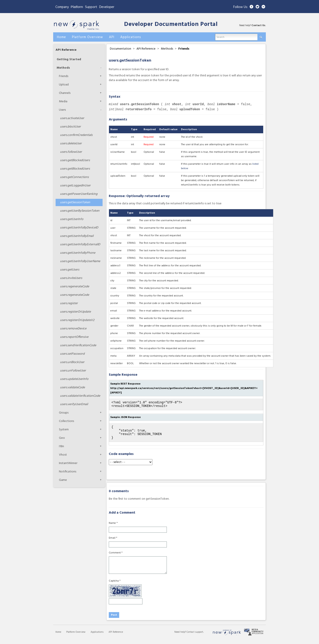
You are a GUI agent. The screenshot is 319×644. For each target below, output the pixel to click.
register (69, 303)
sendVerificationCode (78, 345)
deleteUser (71, 144)
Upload (64, 85)
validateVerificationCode (80, 396)
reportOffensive (74, 337)
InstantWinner (68, 463)
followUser (71, 152)
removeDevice (73, 329)
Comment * (116, 557)
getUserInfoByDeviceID (79, 228)
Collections (66, 421)
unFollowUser (73, 371)
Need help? (180, 636)
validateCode (72, 388)
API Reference (66, 50)
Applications (97, 636)
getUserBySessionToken (80, 211)
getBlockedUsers (75, 160)
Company (62, 7)
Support (91, 7)
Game (63, 480)
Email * (113, 542)
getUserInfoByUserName (80, 261)
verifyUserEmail (74, 404)
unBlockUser (72, 362)
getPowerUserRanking (79, 194)
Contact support (195, 636)
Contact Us (258, 25)
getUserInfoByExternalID (80, 245)
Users (62, 110)
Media (63, 102)
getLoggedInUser (75, 186)
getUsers (70, 270)
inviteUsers (71, 278)
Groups (64, 413)
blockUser (70, 127)
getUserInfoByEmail (77, 236)
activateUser (72, 118)
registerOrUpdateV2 (77, 320)
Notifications (68, 472)
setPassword (72, 354)
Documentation (121, 49)
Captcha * (115, 585)
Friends (64, 76)
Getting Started (69, 59)
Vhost (63, 455)
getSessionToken (75, 202)
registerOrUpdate (75, 312)
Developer (107, 7)
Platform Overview (76, 636)
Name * (113, 527)
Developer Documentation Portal (171, 24)
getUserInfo (72, 219)
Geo (62, 438)
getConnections (74, 177)
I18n (61, 446)
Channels (65, 93)
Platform (77, 7)
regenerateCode (75, 287)
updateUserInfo (74, 379)
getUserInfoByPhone (78, 253)
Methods (63, 68)
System (64, 430)
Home (58, 636)
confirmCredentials (76, 135)
